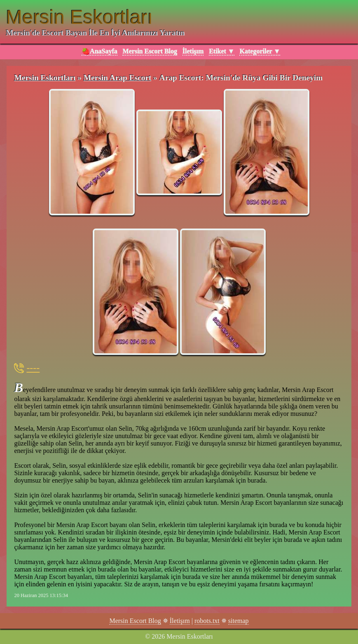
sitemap (239, 621)
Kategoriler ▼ (260, 51)
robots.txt (207, 621)
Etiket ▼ (222, 51)
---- (33, 368)
